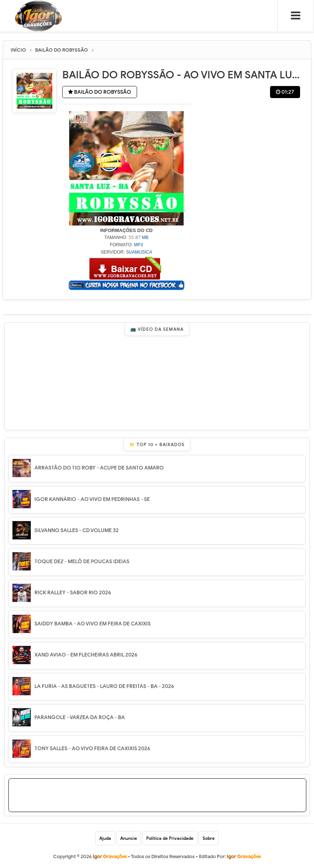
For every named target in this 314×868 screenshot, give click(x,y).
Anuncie (129, 838)
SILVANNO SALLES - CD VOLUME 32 (77, 530)
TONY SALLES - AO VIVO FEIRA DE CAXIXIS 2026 (92, 749)
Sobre (209, 838)
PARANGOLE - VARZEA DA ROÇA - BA (80, 717)
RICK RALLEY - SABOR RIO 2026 (73, 593)
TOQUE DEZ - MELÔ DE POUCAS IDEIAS (82, 562)
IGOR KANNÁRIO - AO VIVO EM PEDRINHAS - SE (92, 499)
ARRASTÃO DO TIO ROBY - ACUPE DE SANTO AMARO (99, 468)
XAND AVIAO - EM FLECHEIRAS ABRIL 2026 (86, 655)
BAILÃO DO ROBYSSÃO (100, 92)
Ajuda (105, 838)
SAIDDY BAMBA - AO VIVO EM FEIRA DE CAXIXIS (93, 624)
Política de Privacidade (170, 838)
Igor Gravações (244, 856)
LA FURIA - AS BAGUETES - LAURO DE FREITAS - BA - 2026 (104, 686)
